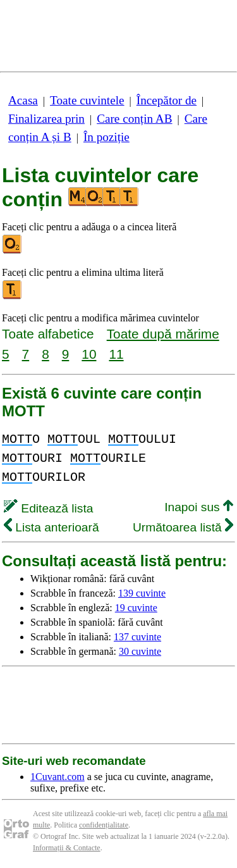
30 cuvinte (140, 651)
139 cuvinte (142, 593)
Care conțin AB (134, 119)
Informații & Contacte (67, 848)
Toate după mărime (163, 334)
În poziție (106, 137)
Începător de (167, 100)
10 (89, 354)
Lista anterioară (52, 527)
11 (116, 354)
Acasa (23, 100)
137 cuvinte (137, 637)
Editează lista (48, 508)
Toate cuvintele (87, 100)
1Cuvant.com (58, 777)
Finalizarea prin (46, 119)
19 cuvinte (136, 608)
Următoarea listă (183, 527)
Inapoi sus (199, 507)
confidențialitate (104, 825)
